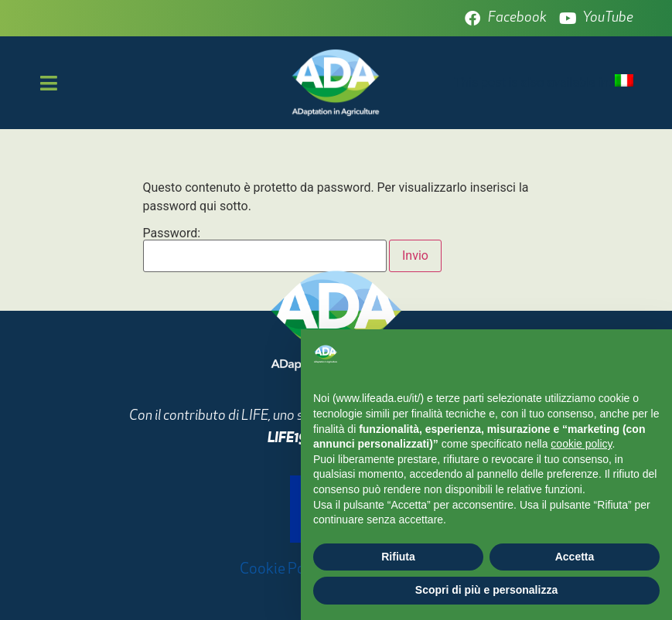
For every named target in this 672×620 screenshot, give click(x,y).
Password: (265, 250)
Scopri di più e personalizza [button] (486, 590)
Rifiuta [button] (398, 557)
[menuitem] (624, 82)
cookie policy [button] (581, 444)
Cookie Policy (284, 570)
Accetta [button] (575, 557)
